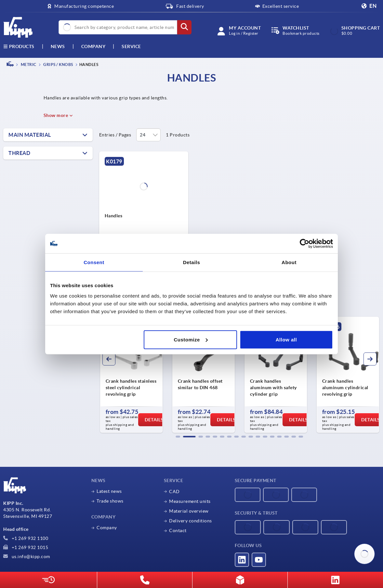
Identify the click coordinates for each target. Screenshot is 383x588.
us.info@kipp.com (27, 556)
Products (19, 46)
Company (93, 46)
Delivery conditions (191, 521)
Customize (191, 339)
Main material (30, 135)
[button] (178, 437)
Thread (19, 153)
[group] (131, 375)
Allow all (286, 339)
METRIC (28, 64)
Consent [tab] (94, 262)
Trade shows (110, 501)
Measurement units (190, 501)
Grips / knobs (58, 64)
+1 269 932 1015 (26, 547)
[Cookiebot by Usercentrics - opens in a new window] (304, 244)
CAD (174, 492)
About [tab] (289, 262)
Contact (178, 530)
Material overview (189, 511)
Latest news (109, 491)
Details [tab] (192, 262)
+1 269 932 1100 (26, 538)
